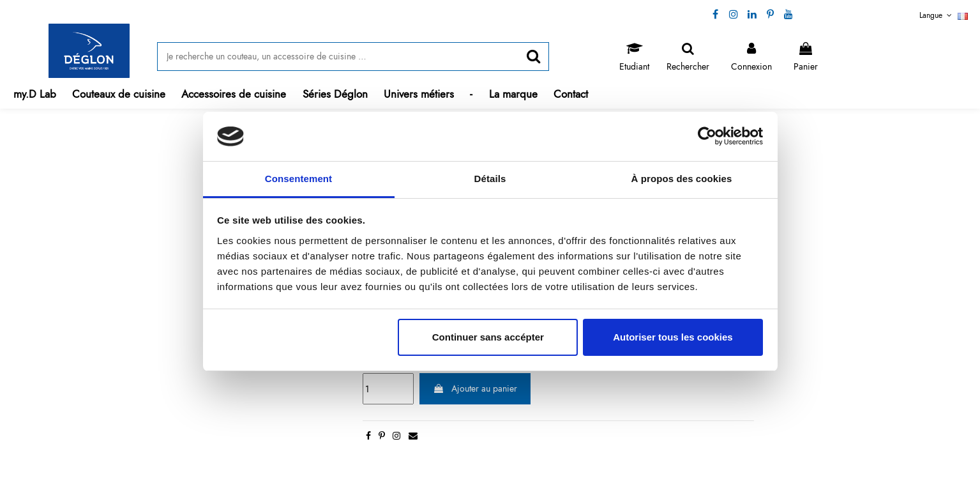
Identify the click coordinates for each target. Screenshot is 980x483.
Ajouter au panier (475, 388)
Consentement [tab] (298, 179)
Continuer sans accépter (488, 337)
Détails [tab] (490, 179)
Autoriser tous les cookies (673, 337)
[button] (119, 94)
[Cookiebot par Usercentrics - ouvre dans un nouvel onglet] (707, 137)
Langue (944, 15)
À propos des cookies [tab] (682, 179)
